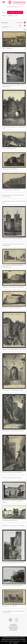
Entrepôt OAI (14, 624)
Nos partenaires (13, 626)
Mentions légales (14, 629)
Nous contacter (14, 630)
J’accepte (15, 643)
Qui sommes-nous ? (13, 627)
